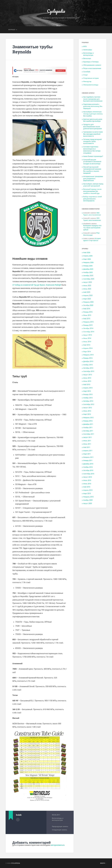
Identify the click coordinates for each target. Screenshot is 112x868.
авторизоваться (58, 845)
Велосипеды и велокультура (58, 819)
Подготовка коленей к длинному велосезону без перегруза (93, 106)
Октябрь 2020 (88, 305)
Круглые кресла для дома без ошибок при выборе (93, 120)
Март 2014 (87, 352)
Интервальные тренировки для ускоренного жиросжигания (93, 179)
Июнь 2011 (87, 444)
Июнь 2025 (87, 289)
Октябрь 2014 (88, 328)
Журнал (12, 30)
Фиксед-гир (87, 82)
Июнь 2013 (87, 381)
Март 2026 (87, 259)
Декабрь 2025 (88, 269)
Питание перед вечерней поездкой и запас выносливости (92, 141)
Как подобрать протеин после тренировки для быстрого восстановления (93, 99)
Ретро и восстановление (92, 68)
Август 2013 (88, 375)
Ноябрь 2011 (88, 428)
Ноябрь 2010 (88, 467)
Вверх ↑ (103, 863)
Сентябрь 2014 (89, 332)
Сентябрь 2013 (89, 371)
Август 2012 (88, 408)
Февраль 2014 (88, 355)
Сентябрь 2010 (89, 474)
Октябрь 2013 (88, 368)
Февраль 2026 (88, 262)
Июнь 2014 (87, 342)
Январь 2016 (88, 312)
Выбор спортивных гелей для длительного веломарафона (93, 199)
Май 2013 (87, 385)
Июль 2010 (87, 480)
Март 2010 (87, 493)
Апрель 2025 (88, 295)
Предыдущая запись (60, 826)
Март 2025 (87, 299)
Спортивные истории (91, 78)
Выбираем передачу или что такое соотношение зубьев (92, 228)
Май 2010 (87, 487)
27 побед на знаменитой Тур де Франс (29, 285)
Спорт (86, 75)
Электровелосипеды (91, 85)
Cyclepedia (56, 11)
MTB (85, 47)
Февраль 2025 (88, 302)
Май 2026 (87, 252)
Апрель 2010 (88, 490)
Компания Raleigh (53, 285)
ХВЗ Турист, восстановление (92, 214)
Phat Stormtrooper (91, 234)
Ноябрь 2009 (88, 500)
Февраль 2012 (88, 418)
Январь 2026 (88, 266)
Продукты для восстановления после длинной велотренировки (93, 127)
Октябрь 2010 (88, 470)
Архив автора (18, 820)
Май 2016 (87, 309)
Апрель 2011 (88, 451)
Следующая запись (60, 830)
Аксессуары (88, 50)
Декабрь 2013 (88, 361)
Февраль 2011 (88, 457)
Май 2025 (87, 292)
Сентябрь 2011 (89, 434)
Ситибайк (87, 72)
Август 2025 (88, 282)
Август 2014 (88, 335)
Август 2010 (88, 477)
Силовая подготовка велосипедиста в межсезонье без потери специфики (92, 150)
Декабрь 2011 (88, 424)
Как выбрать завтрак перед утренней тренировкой (93, 185)
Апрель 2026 (88, 256)
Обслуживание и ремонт (92, 65)
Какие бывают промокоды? (93, 156)
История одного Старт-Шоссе (92, 239)
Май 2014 (87, 345)
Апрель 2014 (88, 348)
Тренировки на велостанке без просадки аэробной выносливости (93, 134)
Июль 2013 (87, 378)
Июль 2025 (87, 286)
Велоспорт (87, 58)
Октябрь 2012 (88, 401)
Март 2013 (87, 391)
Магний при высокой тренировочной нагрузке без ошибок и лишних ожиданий (92, 170)
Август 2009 (88, 503)
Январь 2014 (88, 358)
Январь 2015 (88, 325)
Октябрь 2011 (88, 431)
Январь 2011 (88, 460)
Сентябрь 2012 (89, 404)
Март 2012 (87, 414)
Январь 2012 (88, 421)
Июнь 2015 (87, 315)
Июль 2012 (87, 411)
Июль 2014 (87, 338)
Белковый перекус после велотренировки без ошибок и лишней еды (92, 191)
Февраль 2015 (88, 322)
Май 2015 (87, 319)
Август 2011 (88, 437)
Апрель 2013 (88, 388)
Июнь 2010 (87, 484)
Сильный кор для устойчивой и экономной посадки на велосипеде (92, 162)
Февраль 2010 (88, 497)
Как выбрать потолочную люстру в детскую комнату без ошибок (93, 114)
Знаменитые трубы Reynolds (33, 49)
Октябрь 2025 (88, 276)
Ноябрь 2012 (88, 398)
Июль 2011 (87, 441)
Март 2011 (87, 454)
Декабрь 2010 (88, 464)
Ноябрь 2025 (88, 272)
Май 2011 (87, 447)
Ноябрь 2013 (88, 365)
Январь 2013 (88, 394)
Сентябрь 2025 (89, 279)
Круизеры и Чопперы (91, 62)
